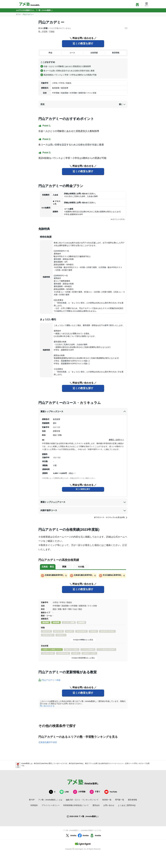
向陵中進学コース (83, 510)
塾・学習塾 (43, 31)
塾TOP (18, 14)
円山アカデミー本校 (51, 680)
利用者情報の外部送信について (76, 805)
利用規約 (34, 805)
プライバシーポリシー (51, 805)
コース (72, 53)
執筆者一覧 (107, 800)
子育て (95, 792)
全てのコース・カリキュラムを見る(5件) (111, 518)
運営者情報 (132, 800)
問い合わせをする (47, 706)
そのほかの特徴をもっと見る (83, 640)
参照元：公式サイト (116, 440)
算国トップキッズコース (83, 412)
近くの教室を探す (83, 43)
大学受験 (79, 792)
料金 (50, 53)
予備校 (52, 31)
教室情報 (116, 53)
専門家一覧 (120, 800)
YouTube (111, 792)
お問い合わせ (109, 805)
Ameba (71, 835)
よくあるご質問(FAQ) (127, 805)
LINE (64, 792)
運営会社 (96, 805)
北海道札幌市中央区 (48, 742)
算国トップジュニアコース (83, 502)
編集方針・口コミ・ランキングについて (82, 800)
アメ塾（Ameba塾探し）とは (50, 800)
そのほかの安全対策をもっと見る (83, 658)
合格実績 (94, 53)
